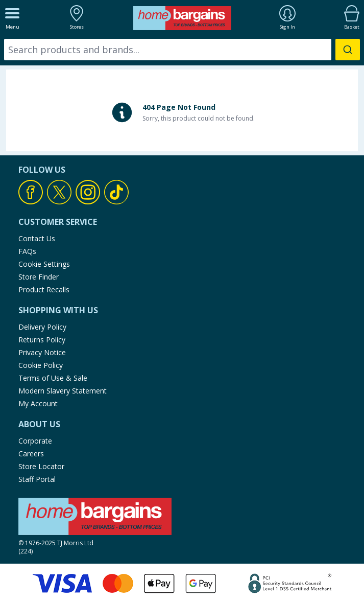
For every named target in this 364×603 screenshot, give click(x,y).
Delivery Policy (42, 327)
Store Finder (39, 277)
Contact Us (37, 238)
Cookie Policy (41, 365)
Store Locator (41, 466)
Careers (31, 454)
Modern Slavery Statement (63, 391)
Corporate (35, 441)
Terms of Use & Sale (53, 378)
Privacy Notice (42, 352)
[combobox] (182, 50)
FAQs (27, 251)
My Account (38, 403)
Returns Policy (42, 340)
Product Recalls (44, 289)
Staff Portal (37, 479)
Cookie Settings (44, 264)
